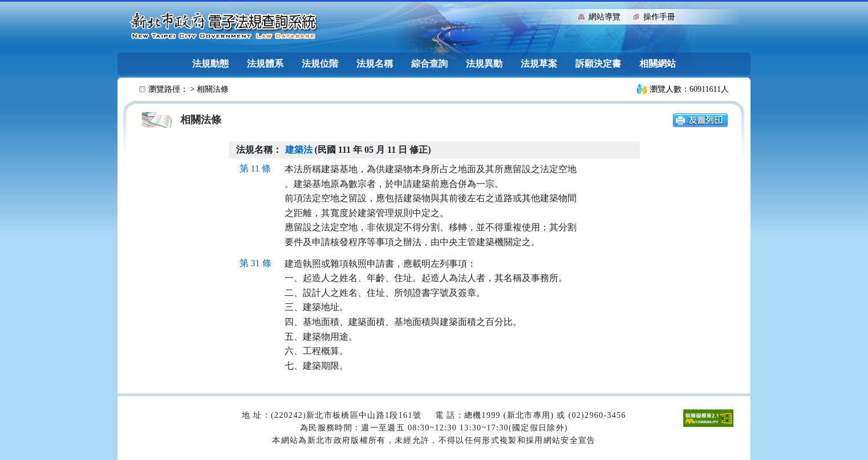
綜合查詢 (429, 64)
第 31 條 (255, 263)
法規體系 (265, 64)
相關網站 (658, 64)
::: (567, 16)
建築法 (299, 150)
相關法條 (213, 89)
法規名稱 (375, 64)
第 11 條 (255, 168)
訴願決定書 (598, 64)
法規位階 (320, 64)
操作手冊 (659, 17)
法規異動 (484, 64)
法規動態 (210, 64)
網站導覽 (605, 17)
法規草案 (539, 64)
